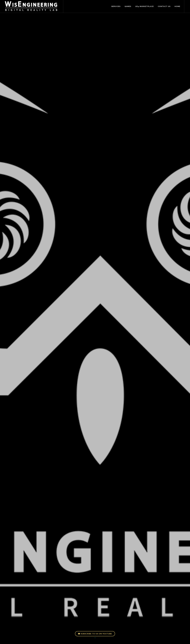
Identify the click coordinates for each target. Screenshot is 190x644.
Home (177, 6)
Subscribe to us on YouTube (95, 634)
